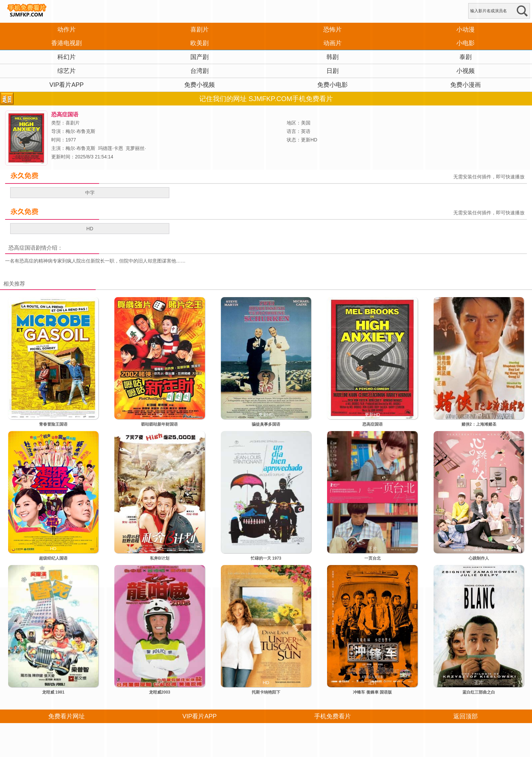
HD (90, 229)
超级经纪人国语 (53, 558)
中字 (90, 193)
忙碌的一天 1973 (266, 558)
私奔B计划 (160, 558)
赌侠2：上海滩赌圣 (479, 424)
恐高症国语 (22, 248)
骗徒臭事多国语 (266, 424)
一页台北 (373, 558)
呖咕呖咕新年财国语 (159, 424)
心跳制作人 (479, 558)
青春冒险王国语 (53, 424)
